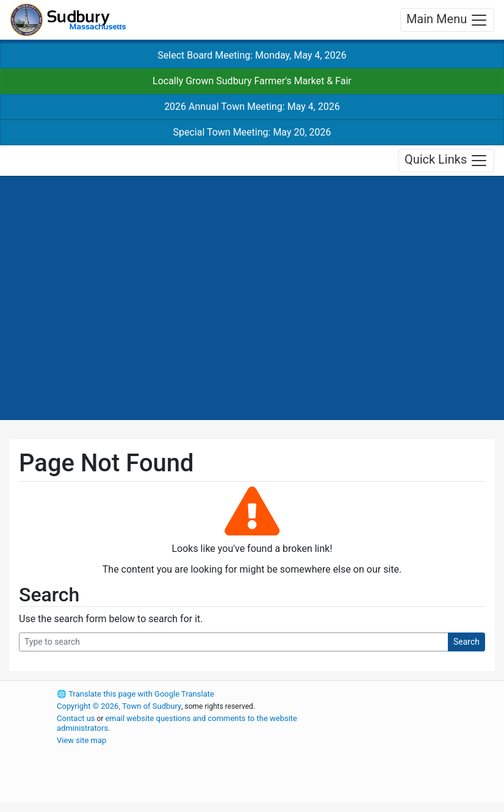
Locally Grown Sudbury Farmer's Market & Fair (252, 81)
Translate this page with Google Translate (135, 694)
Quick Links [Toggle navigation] (446, 161)
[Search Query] (234, 642)
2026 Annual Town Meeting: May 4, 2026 (252, 107)
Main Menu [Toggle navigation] (447, 20)
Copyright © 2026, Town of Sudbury (119, 706)
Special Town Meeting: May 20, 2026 (252, 132)
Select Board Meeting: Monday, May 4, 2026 (252, 55)
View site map (81, 740)
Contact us (76, 718)
